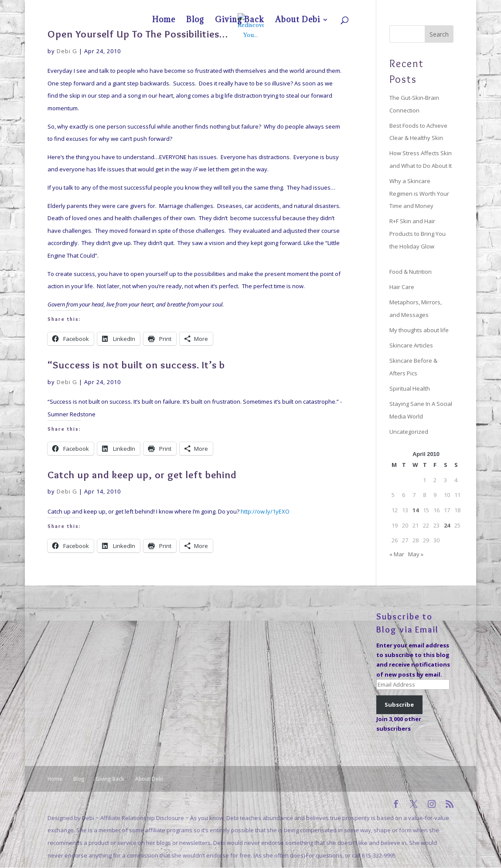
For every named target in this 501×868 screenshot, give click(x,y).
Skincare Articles (411, 345)
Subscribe (399, 705)
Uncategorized (409, 432)
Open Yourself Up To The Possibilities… (138, 34)
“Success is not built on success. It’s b (136, 365)
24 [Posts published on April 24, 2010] (447, 525)
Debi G (67, 51)
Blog (378, 7)
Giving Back (402, 7)
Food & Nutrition (411, 272)
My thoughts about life (419, 330)
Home (359, 7)
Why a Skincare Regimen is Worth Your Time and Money (419, 193)
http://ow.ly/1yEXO (265, 511)
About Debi (433, 7)
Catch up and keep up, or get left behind (142, 475)
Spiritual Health (410, 388)
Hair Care (402, 287)
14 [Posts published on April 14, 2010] (416, 510)
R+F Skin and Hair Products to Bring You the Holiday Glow (417, 233)
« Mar (397, 554)
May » (416, 554)
